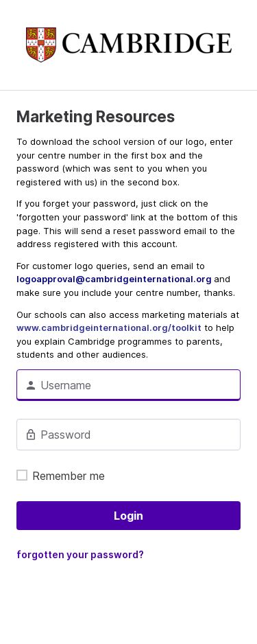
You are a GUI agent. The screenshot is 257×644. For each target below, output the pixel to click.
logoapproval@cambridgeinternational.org (115, 279)
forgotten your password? (80, 554)
